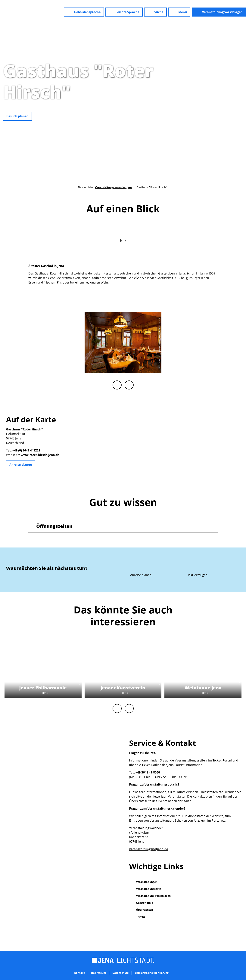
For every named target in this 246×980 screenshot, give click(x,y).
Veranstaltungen (147, 882)
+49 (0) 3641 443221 (26, 450)
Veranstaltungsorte (149, 889)
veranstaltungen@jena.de (149, 849)
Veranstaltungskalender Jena (114, 187)
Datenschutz (120, 973)
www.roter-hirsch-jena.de (40, 455)
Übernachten (145, 910)
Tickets (141, 917)
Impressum (99, 973)
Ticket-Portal (222, 760)
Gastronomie (145, 903)
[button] (84, 12)
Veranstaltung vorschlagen (153, 896)
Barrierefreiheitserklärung (152, 973)
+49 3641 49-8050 (148, 772)
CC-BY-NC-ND (244, 109)
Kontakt (79, 973)
